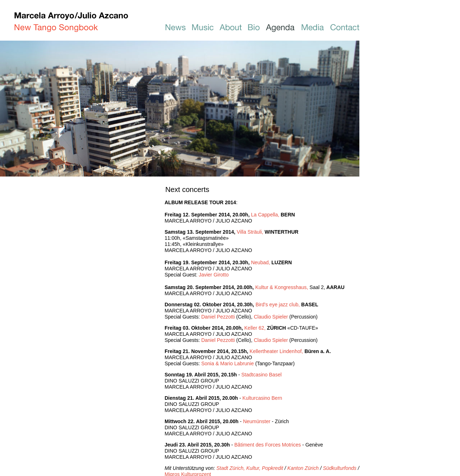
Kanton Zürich (303, 468)
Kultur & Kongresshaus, (290, 287)
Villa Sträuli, (251, 232)
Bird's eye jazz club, (278, 305)
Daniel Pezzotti (218, 317)
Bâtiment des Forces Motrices (268, 445)
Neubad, (261, 262)
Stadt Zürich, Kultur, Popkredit (250, 468)
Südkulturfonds (339, 468)
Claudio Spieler (271, 317)
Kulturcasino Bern (263, 398)
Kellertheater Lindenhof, (277, 351)
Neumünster (257, 421)
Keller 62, (256, 328)
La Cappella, (266, 215)
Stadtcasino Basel (261, 375)
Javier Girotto (214, 275)
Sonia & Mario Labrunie (227, 363)
